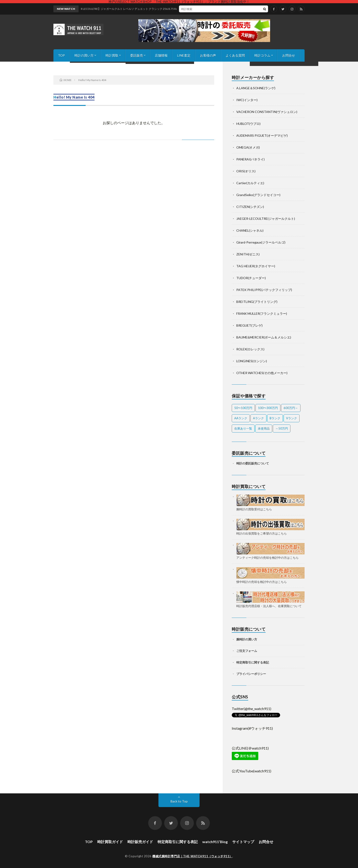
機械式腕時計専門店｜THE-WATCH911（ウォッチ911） (192, 856)
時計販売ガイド (140, 842)
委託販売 (137, 55)
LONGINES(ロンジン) (252, 361)
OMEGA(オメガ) (248, 147)
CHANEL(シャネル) (250, 230)
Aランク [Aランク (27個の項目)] (258, 418)
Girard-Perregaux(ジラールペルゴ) (261, 242)
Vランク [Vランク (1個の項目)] (292, 418)
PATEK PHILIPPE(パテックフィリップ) (264, 290)
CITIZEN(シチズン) (250, 207)
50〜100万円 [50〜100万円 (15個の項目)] (243, 408)
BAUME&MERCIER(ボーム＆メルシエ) (264, 337)
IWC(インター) (247, 100)
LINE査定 (184, 55)
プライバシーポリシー (251, 674)
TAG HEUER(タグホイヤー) (256, 266)
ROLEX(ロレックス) (250, 349)
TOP (61, 55)
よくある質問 (235, 55)
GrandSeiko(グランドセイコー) (258, 195)
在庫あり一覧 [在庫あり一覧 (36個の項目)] (243, 428)
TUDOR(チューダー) (251, 278)
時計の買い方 (84, 55)
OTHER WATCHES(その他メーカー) (262, 373)
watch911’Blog (215, 842)
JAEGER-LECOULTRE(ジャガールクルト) (266, 219)
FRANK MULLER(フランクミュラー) (262, 313)
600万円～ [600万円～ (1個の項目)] (291, 408)
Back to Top (179, 801)
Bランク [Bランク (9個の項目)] (275, 418)
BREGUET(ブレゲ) (249, 325)
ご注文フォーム (247, 651)
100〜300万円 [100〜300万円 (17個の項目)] (268, 408)
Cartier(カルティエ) (250, 183)
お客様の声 (208, 55)
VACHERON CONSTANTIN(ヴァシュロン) (267, 112)
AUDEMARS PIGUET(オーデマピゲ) (262, 135)
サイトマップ (243, 842)
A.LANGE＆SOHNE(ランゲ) (256, 88)
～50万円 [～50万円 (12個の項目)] (282, 428)
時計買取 (112, 55)
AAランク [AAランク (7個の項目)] (241, 418)
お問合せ (289, 55)
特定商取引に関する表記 (253, 662)
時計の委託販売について (253, 463)
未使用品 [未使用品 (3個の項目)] (264, 428)
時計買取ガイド (110, 842)
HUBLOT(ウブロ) (248, 124)
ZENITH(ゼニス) (248, 254)
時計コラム (262, 55)
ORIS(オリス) (246, 171)
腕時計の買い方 (247, 639)
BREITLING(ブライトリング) (257, 302)
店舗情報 (161, 55)
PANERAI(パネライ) (250, 159)
